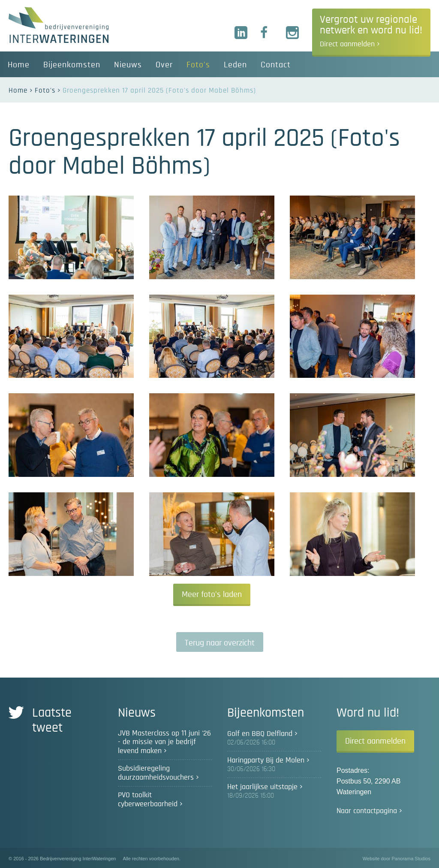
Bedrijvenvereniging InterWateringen (59, 25)
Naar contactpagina (367, 811)
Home (18, 90)
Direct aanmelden (375, 741)
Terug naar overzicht (220, 643)
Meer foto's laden (212, 594)
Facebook (267, 33)
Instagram (293, 33)
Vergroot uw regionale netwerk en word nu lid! (371, 31)
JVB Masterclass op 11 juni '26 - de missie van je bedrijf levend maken (164, 742)
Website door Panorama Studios (397, 859)
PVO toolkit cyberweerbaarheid (148, 800)
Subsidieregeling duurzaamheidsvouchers (156, 773)
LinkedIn (241, 33)
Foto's (45, 90)
